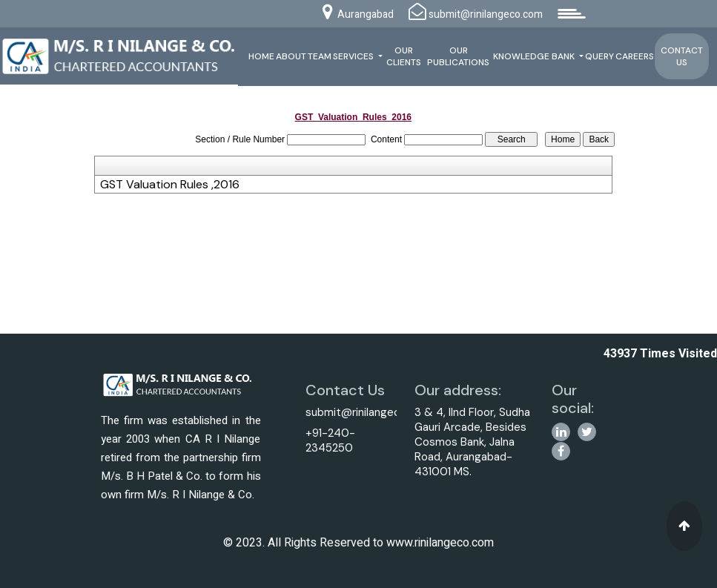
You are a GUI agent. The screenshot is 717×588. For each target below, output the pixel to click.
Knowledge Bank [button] (535, 56)
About (291, 56)
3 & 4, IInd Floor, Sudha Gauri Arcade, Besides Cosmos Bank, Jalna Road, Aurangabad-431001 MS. (472, 442)
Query (599, 56)
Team (320, 56)
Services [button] (354, 56)
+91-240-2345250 (330, 440)
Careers (635, 56)
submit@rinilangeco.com (369, 412)
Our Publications (458, 56)
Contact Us (682, 56)
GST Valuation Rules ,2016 (170, 185)
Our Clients (404, 56)
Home (261, 56)
